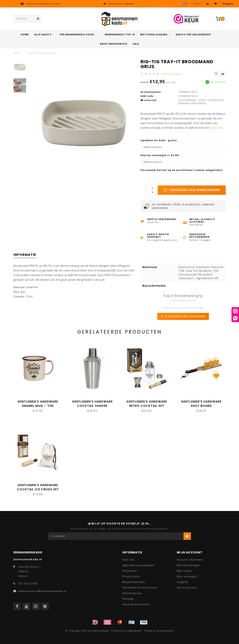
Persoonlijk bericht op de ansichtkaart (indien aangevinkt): (182, 170)
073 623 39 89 (28, 583)
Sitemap (128, 599)
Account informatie (190, 560)
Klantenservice (132, 593)
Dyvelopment (165, 631)
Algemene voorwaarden (138, 565)
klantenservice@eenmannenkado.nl (42, 591)
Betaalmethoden (134, 582)
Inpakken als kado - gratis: (159, 140)
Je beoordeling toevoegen (183, 316)
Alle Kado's (43, 34)
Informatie (25, 255)
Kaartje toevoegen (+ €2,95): (160, 155)
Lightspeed (134, 631)
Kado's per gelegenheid (193, 34)
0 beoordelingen (172, 74)
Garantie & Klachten (136, 604)
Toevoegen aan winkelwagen (192, 190)
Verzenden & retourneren (140, 588)
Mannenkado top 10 (120, 34)
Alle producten (187, 588)
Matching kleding (154, 34)
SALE (136, 44)
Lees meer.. (217, 128)
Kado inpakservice (114, 44)
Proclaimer (130, 571)
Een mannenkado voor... (78, 34)
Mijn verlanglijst (187, 576)
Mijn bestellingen (188, 565)
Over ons (128, 560)
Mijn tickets (185, 571)
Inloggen (228, 4)
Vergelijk (183, 582)
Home (25, 34)
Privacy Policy (131, 576)
